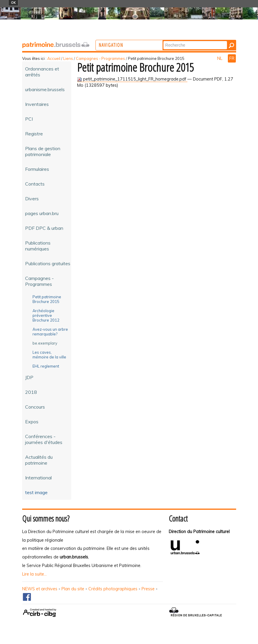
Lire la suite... (34, 574)
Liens (68, 58)
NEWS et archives (40, 589)
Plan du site (73, 589)
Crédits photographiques (113, 589)
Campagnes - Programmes (100, 58)
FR (232, 58)
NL (220, 58)
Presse (148, 589)
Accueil (54, 58)
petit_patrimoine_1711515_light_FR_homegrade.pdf (132, 79)
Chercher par (187, 41)
